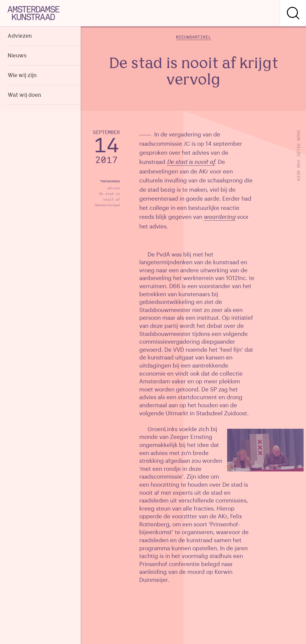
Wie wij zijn (22, 76)
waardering (220, 218)
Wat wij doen (24, 95)
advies (114, 188)
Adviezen (20, 36)
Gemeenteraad (107, 205)
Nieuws (17, 56)
